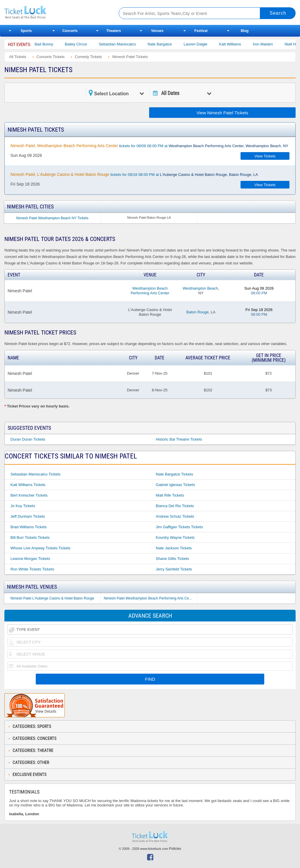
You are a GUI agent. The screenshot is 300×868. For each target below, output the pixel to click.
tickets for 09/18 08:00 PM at (134, 174)
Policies (175, 849)
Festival (201, 31)
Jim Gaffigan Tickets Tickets (179, 527)
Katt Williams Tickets (28, 485)
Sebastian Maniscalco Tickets (36, 474)
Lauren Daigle (205, 44)
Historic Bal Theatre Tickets (179, 439)
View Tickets (265, 156)
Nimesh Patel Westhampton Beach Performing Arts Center (149, 598)
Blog (245, 31)
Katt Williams (240, 44)
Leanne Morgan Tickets (30, 559)
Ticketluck (55, 12)
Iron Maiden (273, 44)
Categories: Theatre (33, 750)
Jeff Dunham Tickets (28, 516)
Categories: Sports (32, 726)
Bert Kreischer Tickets (29, 495)
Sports (26, 31)
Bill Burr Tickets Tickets (30, 537)
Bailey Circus (86, 44)
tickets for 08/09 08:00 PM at (149, 146)
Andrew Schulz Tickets (175, 516)
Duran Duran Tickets (28, 439)
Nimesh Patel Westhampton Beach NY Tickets (52, 218)
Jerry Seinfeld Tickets (174, 569)
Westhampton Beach (200, 288)
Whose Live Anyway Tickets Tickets (40, 548)
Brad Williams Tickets (29, 527)
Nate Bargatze (169, 44)
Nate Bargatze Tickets (174, 474)
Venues (157, 31)
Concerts (70, 31)
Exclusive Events (30, 774)
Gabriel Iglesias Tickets (175, 485)
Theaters (114, 31)
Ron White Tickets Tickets (32, 569)
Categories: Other (31, 762)
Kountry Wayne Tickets (175, 537)
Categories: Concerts (35, 738)
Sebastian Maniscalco (127, 44)
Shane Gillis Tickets (172, 559)
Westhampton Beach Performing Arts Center (150, 291)
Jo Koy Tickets (23, 506)
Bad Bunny (54, 44)
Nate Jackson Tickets (174, 548)
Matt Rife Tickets (170, 495)
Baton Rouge (197, 312)
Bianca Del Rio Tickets (175, 506)
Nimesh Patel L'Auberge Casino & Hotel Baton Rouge (52, 598)
